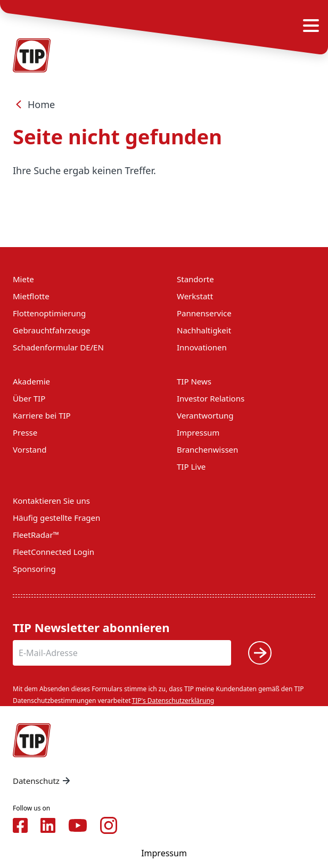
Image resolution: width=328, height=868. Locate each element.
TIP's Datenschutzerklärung (173, 701)
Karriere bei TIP (42, 415)
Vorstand (30, 449)
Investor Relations (211, 398)
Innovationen (202, 347)
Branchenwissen (207, 449)
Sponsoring (34, 569)
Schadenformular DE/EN (58, 347)
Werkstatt (195, 296)
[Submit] (260, 653)
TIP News (194, 381)
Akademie (31, 381)
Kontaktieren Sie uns (51, 501)
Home (34, 104)
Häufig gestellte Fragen (56, 518)
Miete (23, 279)
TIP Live (191, 466)
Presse (25, 432)
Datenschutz (43, 781)
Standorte (195, 279)
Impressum (198, 432)
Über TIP (29, 398)
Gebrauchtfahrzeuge (52, 330)
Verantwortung (205, 415)
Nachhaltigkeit (204, 330)
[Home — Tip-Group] (32, 740)
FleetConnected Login (54, 552)
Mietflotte (31, 296)
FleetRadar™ (36, 535)
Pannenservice (204, 313)
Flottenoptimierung (49, 313)
